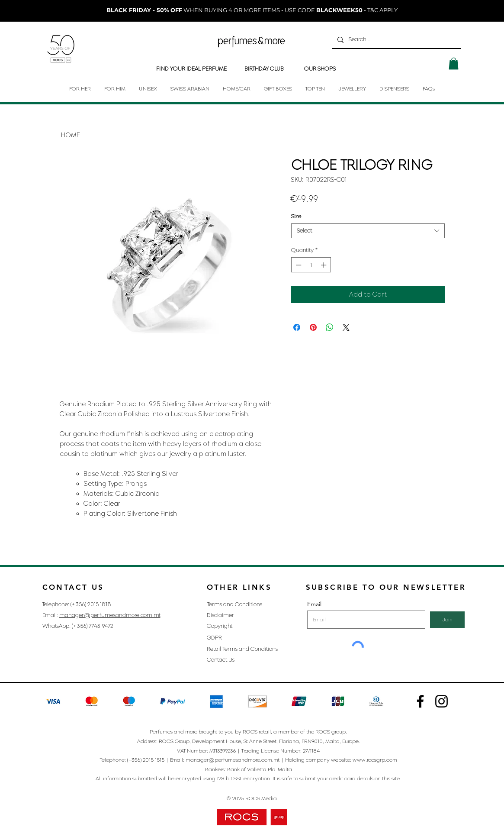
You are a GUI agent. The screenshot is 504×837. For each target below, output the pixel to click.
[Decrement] (298, 265)
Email (314, 604)
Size (296, 216)
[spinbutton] (311, 265)
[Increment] (324, 265)
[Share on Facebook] (297, 327)
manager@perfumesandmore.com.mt (110, 615)
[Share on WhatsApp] (330, 327)
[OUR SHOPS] (320, 69)
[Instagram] (420, 701)
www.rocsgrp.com (375, 760)
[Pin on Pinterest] (313, 327)
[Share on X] (346, 327)
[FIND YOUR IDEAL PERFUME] (191, 69)
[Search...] (396, 40)
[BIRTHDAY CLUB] (264, 69)
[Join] (447, 620)
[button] (454, 63)
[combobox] (368, 231)
